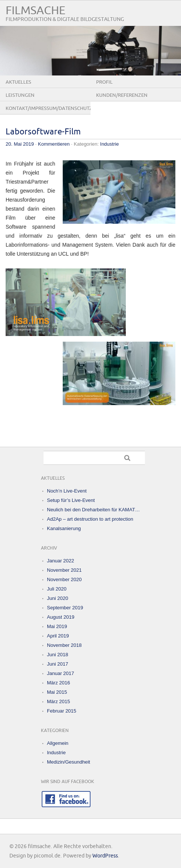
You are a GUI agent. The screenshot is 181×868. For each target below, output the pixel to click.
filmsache (35, 11)
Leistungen (20, 95)
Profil (104, 82)
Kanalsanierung (64, 528)
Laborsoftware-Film (43, 132)
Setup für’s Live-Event (71, 500)
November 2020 (64, 579)
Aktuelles (18, 82)
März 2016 (58, 683)
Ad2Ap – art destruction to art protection (90, 519)
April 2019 (58, 636)
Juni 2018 (57, 655)
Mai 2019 (57, 626)
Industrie (110, 144)
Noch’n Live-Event (67, 491)
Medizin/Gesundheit (69, 762)
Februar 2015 (62, 711)
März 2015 (58, 701)
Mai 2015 (57, 692)
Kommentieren (54, 144)
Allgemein (58, 743)
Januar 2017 (60, 673)
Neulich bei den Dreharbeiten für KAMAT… (94, 510)
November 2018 (64, 645)
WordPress (105, 856)
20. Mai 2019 (20, 144)
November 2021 (64, 570)
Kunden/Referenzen (122, 95)
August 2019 (61, 617)
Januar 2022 (60, 561)
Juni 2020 (57, 598)
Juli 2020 (57, 589)
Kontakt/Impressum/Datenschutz (48, 108)
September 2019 (65, 608)
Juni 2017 (57, 664)
